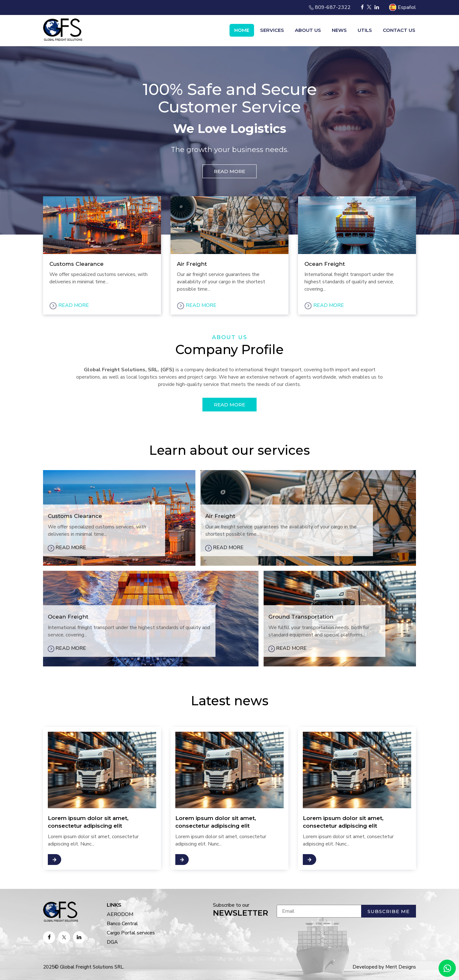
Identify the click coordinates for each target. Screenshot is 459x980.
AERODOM (120, 914)
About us (308, 30)
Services (272, 30)
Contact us (399, 30)
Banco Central (122, 924)
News (339, 30)
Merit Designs (401, 967)
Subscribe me (389, 911)
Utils (365, 30)
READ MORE (229, 171)
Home (242, 30)
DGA (112, 942)
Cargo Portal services (131, 933)
